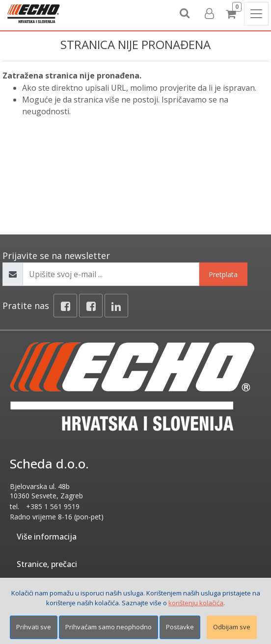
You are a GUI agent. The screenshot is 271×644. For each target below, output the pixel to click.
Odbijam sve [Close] (232, 627)
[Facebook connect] (91, 306)
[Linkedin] (116, 306)
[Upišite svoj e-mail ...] (111, 274)
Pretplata (223, 274)
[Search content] (185, 14)
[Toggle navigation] (256, 14)
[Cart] (232, 14)
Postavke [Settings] (180, 627)
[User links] (209, 14)
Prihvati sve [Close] (34, 627)
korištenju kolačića (196, 603)
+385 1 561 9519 (53, 506)
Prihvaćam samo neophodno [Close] (108, 627)
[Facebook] (65, 306)
